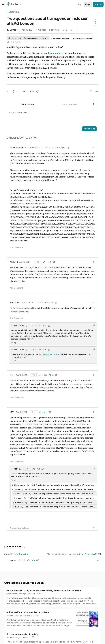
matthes (10, 616)
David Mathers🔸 (18, 148)
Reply (14, 342)
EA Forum (15, 5)
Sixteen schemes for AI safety (22, 634)
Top (35, 138)
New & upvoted (21, 554)
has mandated (56, 53)
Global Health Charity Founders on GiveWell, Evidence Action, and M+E (44, 590)
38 (35, 616)
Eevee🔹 (14, 30)
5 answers (54, 30)
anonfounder (12, 594)
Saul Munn (15, 302)
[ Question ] (14, 12)
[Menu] (4, 4)
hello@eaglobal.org (19, 311)
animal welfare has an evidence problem (28, 612)
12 (40, 594)
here (24, 357)
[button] (25, 91)
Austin (9, 637)
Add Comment (16, 247)
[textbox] (49, 117)
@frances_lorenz (51, 354)
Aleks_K (14, 262)
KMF (12, 412)
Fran (12, 375)
